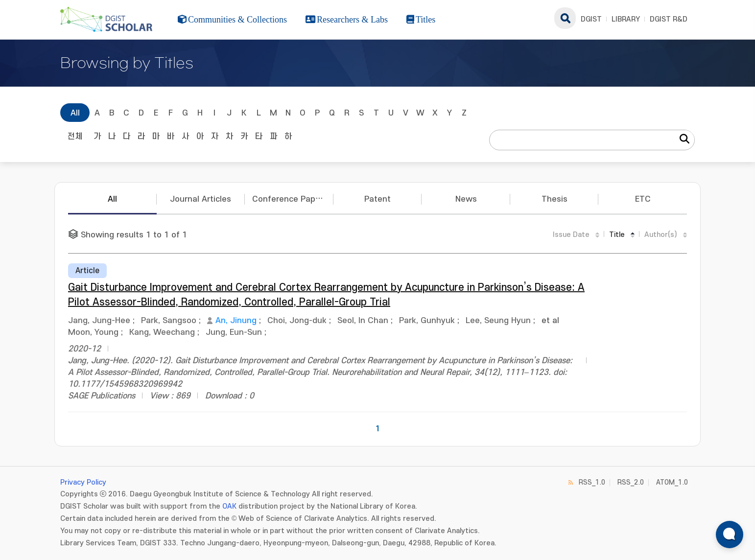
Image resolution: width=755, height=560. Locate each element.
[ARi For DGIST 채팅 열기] (730, 535)
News (466, 199)
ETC (643, 199)
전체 (75, 137)
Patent (377, 199)
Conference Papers (290, 199)
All (75, 113)
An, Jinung (236, 321)
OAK (229, 506)
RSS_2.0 (631, 482)
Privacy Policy (83, 482)
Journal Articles (201, 199)
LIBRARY (626, 19)
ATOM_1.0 (672, 482)
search (565, 18)
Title (617, 235)
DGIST (591, 19)
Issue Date (571, 235)
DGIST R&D (669, 19)
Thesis (554, 199)
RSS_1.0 (592, 482)
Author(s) (661, 235)
